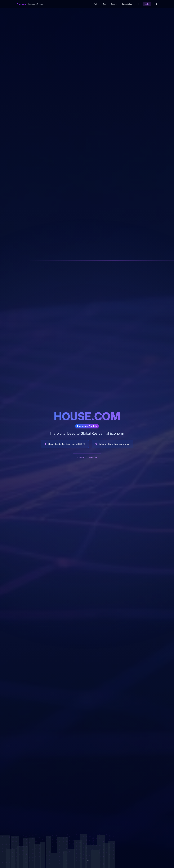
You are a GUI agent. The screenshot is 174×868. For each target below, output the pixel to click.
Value (96, 4)
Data (105, 4)
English (147, 4)
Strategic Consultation (87, 457)
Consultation (127, 4)
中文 (139, 4)
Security (114, 4)
